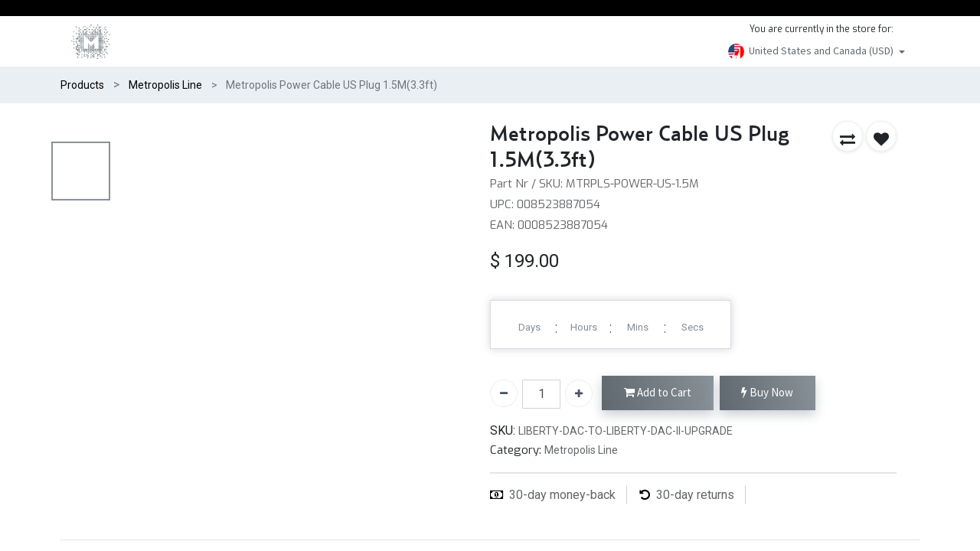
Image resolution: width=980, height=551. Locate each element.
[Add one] (579, 393)
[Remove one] (504, 393)
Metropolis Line (165, 85)
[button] (848, 136)
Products (82, 85)
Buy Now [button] (767, 393)
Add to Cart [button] (658, 393)
